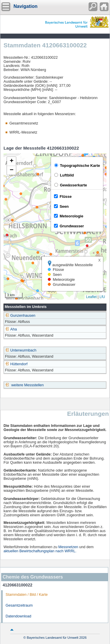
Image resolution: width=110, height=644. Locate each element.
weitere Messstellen (28, 385)
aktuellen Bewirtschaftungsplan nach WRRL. (40, 551)
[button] (11, 161)
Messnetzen (68, 547)
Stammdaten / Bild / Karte (27, 595)
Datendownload (18, 616)
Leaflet (91, 297)
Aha (11, 329)
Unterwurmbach (21, 350)
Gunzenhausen (20, 316)
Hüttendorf (16, 364)
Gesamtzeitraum (19, 605)
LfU (102, 297)
